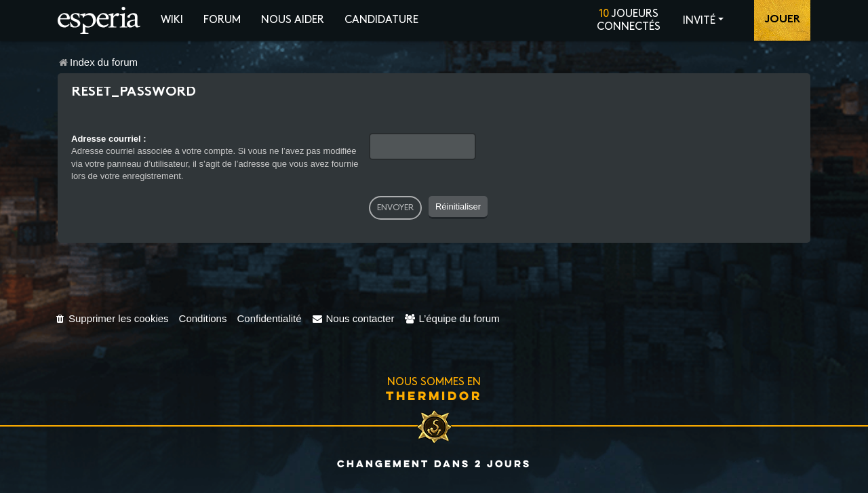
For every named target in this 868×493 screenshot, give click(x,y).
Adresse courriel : (109, 139)
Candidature (381, 20)
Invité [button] (699, 21)
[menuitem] (112, 318)
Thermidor (434, 395)
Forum (222, 20)
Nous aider (293, 20)
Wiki (172, 20)
